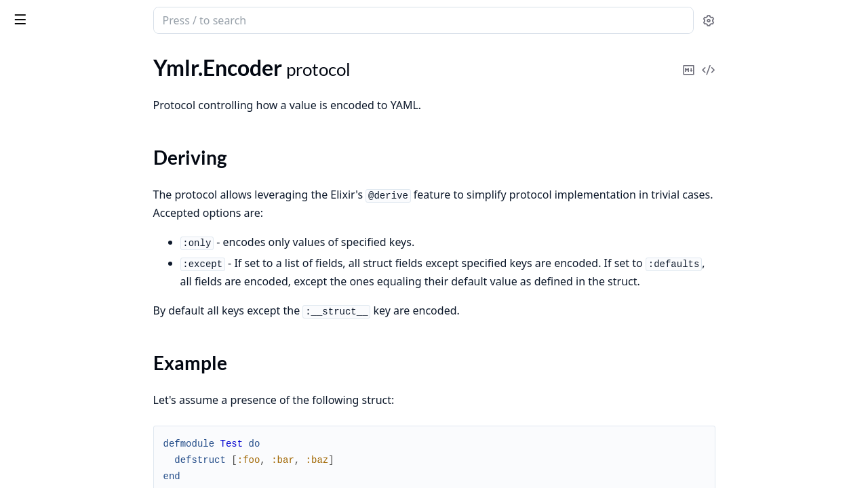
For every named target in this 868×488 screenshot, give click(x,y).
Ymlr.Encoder (40, 122)
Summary (46, 162)
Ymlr (20, 85)
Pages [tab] (24, 55)
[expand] (190, 88)
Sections (43, 145)
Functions (47, 194)
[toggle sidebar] (186, 19)
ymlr (23, 14)
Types (37, 178)
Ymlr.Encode (38, 103)
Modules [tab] (82, 55)
